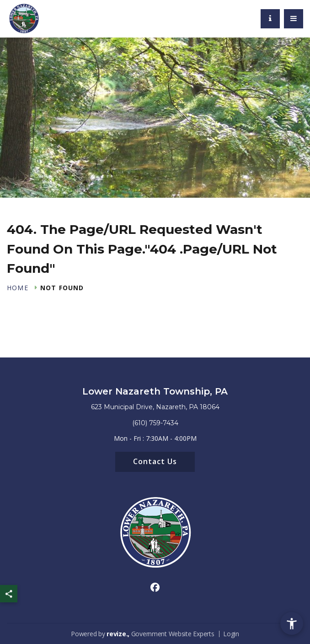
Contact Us (155, 461)
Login (231, 634)
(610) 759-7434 (155, 423)
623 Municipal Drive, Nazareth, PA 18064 (155, 407)
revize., (118, 634)
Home (18, 288)
